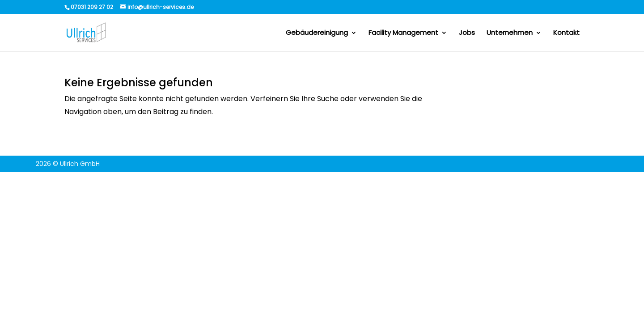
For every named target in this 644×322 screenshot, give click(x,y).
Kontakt (566, 33)
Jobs (467, 33)
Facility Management (403, 33)
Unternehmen (510, 33)
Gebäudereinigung (317, 33)
